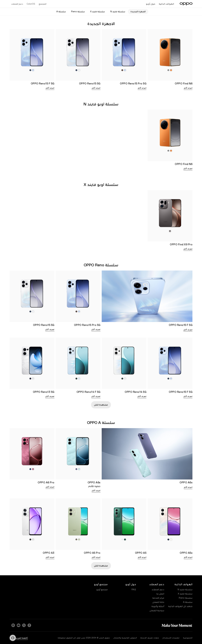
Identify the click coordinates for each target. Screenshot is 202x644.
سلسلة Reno (186, 598)
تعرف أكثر (188, 169)
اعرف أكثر (188, 88)
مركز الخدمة (158, 598)
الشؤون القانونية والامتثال (125, 638)
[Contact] (13, 638)
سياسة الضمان (157, 610)
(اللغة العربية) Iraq (19, 638)
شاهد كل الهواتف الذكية (180, 606)
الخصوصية (188, 638)
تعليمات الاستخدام (171, 638)
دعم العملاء (158, 590)
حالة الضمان (158, 602)
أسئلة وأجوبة (158, 606)
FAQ (134, 590)
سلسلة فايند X (185, 594)
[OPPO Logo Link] (186, 4)
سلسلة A (188, 602)
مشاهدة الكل (101, 405)
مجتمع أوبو (102, 590)
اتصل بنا (160, 594)
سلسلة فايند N (185, 590)
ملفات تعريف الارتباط (150, 638)
